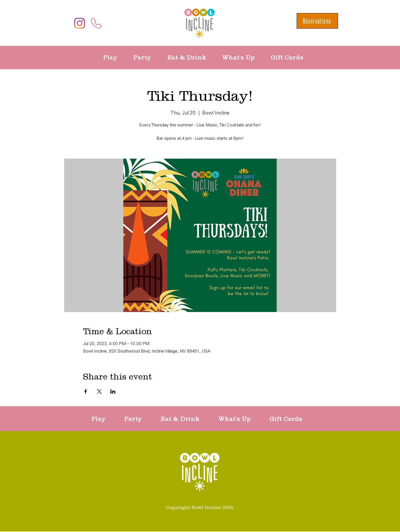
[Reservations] (317, 21)
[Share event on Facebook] (86, 391)
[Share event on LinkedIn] (113, 391)
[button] (114, 58)
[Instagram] (80, 23)
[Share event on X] (99, 391)
